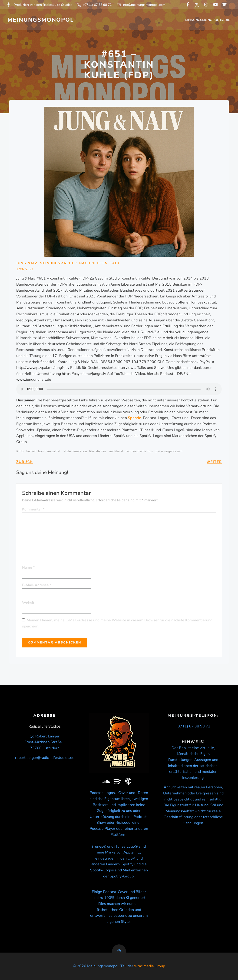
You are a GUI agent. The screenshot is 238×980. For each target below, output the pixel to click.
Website (29, 603)
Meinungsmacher (58, 263)
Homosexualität (49, 451)
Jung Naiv (27, 263)
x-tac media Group (150, 966)
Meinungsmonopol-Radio (208, 20)
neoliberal (116, 451)
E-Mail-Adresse (37, 585)
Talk (115, 263)
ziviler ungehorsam (169, 451)
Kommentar (33, 509)
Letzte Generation (75, 451)
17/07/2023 (25, 269)
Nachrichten (93, 263)
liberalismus (98, 451)
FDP (21, 451)
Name (28, 567)
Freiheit (31, 451)
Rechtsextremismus (139, 451)
